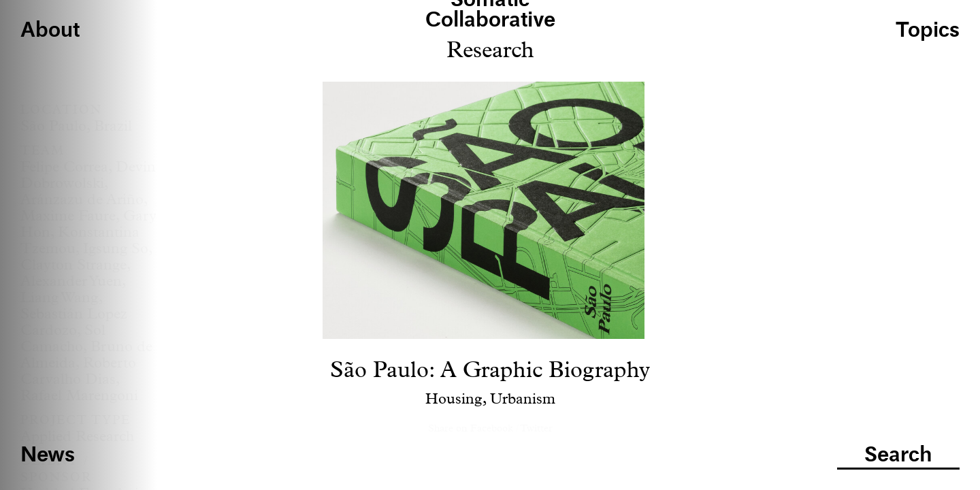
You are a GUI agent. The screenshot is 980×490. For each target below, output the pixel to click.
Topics (928, 31)
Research (490, 51)
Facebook (492, 428)
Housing (454, 399)
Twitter (536, 428)
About (50, 31)
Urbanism (523, 399)
